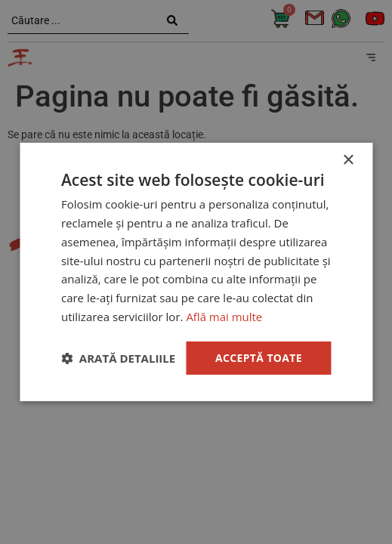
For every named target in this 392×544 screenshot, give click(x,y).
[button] (118, 358)
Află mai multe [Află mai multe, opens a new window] (224, 317)
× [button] (348, 161)
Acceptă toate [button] (258, 357)
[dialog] (196, 272)
